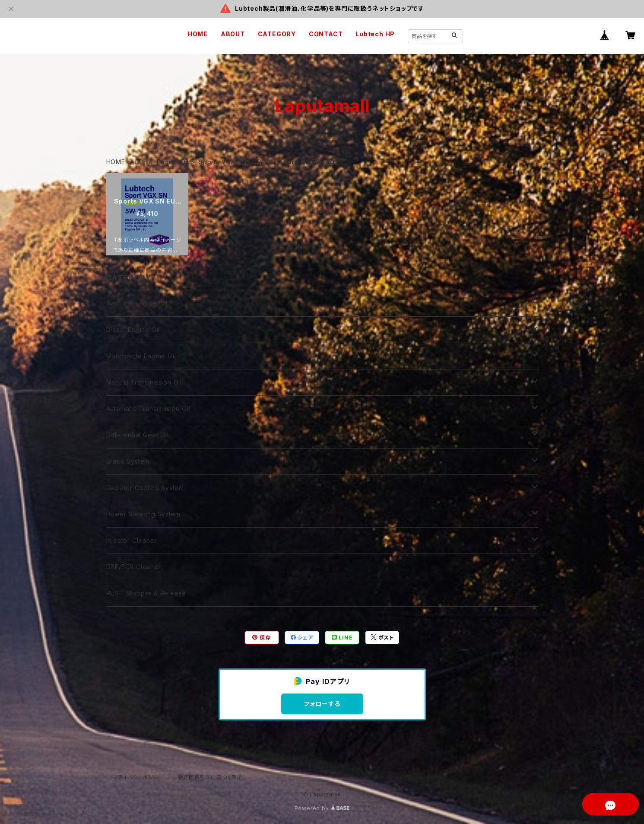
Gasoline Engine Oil (137, 303)
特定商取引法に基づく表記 (210, 777)
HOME (198, 34)
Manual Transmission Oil (144, 382)
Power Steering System (143, 514)
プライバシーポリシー (139, 777)
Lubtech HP (375, 34)
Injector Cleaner (132, 540)
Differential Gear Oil (138, 435)
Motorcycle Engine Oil (141, 356)
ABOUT (233, 34)
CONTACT (326, 34)
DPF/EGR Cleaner (134, 567)
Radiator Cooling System (145, 488)
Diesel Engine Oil (162, 162)
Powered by (322, 808)
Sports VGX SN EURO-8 (236, 162)
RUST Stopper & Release (146, 593)
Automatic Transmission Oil (148, 409)
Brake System (128, 461)
